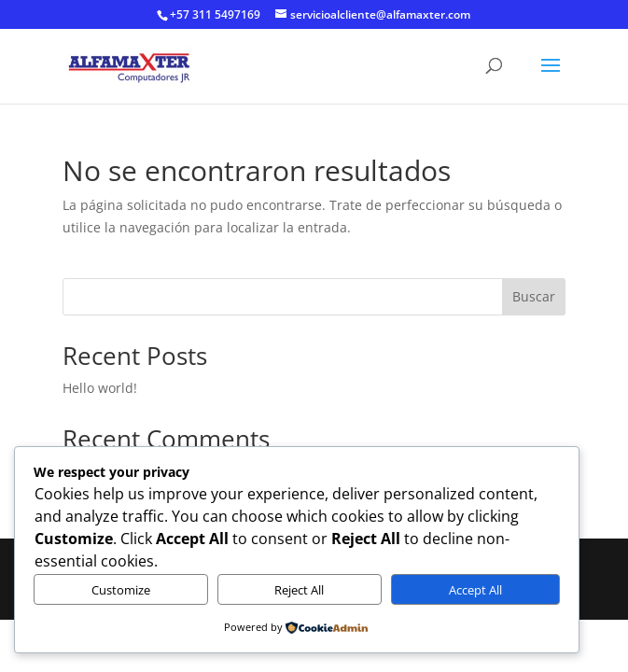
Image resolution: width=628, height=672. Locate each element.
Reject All (299, 590)
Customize (121, 590)
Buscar (534, 296)
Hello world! (100, 388)
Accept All (475, 590)
